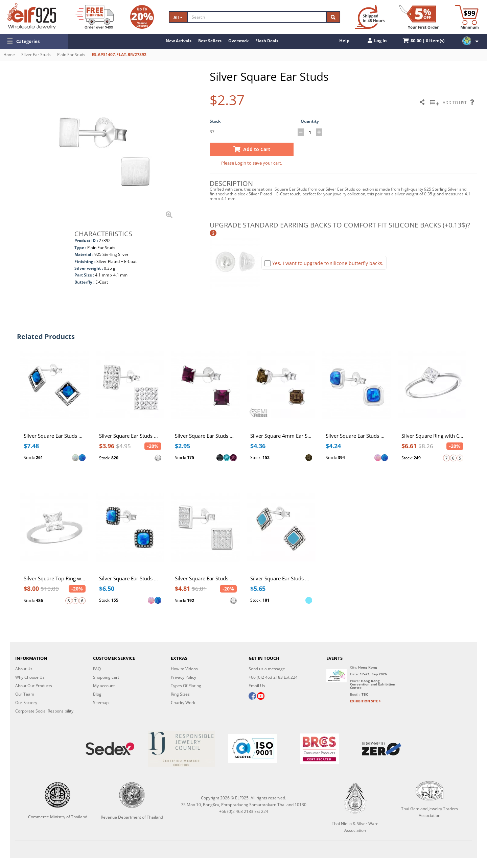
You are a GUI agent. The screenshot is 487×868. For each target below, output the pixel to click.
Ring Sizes (180, 694)
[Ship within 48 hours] (370, 17)
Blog (97, 694)
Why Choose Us (30, 677)
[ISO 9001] (252, 749)
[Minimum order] (467, 17)
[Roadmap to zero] (382, 749)
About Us (24, 669)
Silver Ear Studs (36, 55)
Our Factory (26, 703)
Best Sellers (210, 41)
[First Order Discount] (419, 17)
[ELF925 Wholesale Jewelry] (32, 16)
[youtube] (261, 697)
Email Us (257, 686)
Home (9, 55)
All (178, 17)
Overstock (238, 41)
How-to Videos (184, 669)
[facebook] (252, 697)
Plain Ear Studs (71, 55)
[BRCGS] (320, 749)
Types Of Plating (186, 686)
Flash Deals (267, 41)
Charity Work (183, 703)
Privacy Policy (183, 677)
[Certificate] (181, 749)
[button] (34, 41)
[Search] (257, 17)
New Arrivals (179, 41)
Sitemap (101, 703)
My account (104, 686)
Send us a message (267, 669)
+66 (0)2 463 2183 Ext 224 (273, 677)
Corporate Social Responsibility (44, 711)
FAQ (97, 669)
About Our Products (34, 686)
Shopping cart (106, 677)
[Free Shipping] (95, 17)
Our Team (25, 694)
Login (241, 163)
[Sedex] (110, 749)
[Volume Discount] (142, 17)
